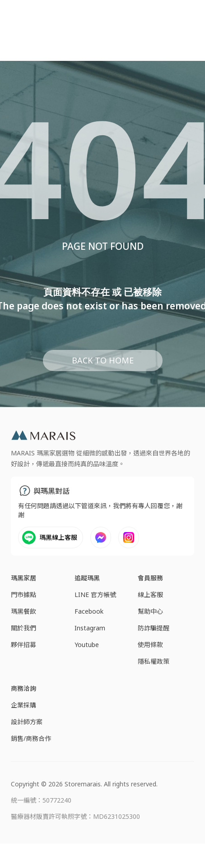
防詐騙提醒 (154, 628)
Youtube (87, 645)
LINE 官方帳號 (95, 595)
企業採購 (23, 705)
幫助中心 (150, 611)
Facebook (89, 611)
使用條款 (150, 645)
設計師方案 (27, 722)
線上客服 (150, 595)
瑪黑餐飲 (23, 611)
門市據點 (23, 595)
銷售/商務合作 (31, 738)
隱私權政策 (154, 661)
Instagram (90, 628)
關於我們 (23, 628)
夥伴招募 (23, 645)
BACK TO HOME (103, 360)
